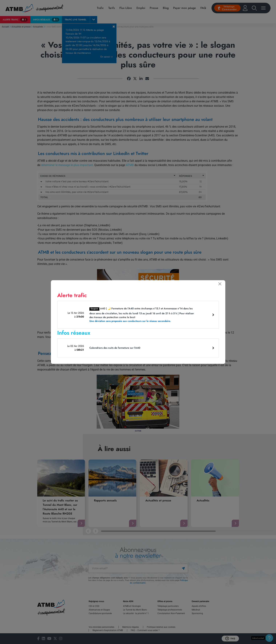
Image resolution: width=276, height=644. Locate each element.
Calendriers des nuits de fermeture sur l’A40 (115, 348)
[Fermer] (220, 284)
